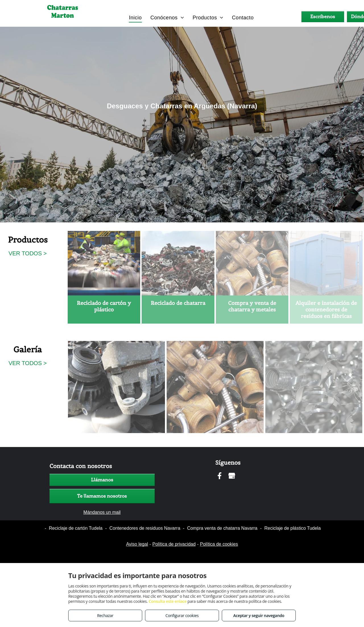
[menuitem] (135, 17)
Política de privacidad (174, 544)
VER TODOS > (28, 253)
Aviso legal (137, 544)
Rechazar (105, 615)
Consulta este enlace (168, 601)
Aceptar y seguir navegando (259, 615)
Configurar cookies (182, 615)
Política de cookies (219, 544)
